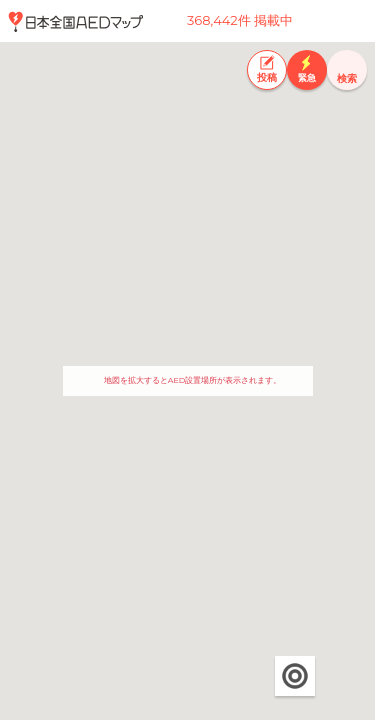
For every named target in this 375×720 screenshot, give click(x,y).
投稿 (267, 77)
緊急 (307, 77)
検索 (347, 78)
